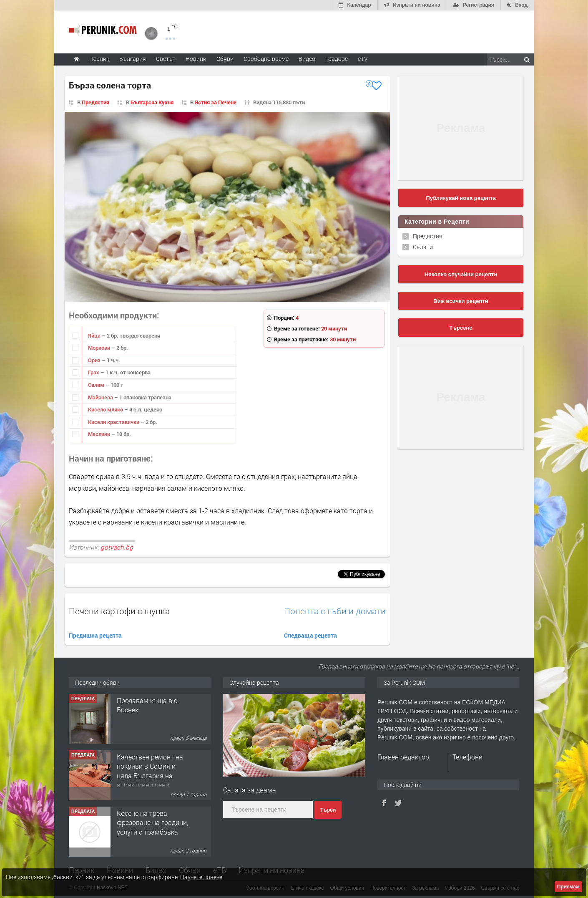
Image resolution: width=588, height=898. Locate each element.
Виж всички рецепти (461, 301)
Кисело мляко (106, 409)
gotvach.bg (117, 547)
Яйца (95, 335)
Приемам (568, 887)
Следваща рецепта (310, 635)
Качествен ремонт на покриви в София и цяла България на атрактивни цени (150, 771)
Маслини (100, 434)
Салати (423, 247)
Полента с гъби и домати (335, 611)
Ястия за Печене (216, 102)
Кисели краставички (114, 422)
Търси (328, 810)
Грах (94, 372)
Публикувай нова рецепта (461, 198)
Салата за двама (250, 790)
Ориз (95, 360)
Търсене (461, 328)
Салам (97, 385)
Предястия (95, 102)
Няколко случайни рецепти (461, 274)
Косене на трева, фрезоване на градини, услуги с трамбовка (152, 822)
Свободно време (266, 59)
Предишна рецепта (95, 635)
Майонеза (101, 397)
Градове (337, 59)
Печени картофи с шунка (119, 611)
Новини (196, 59)
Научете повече (201, 877)
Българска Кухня (152, 102)
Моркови (100, 348)
